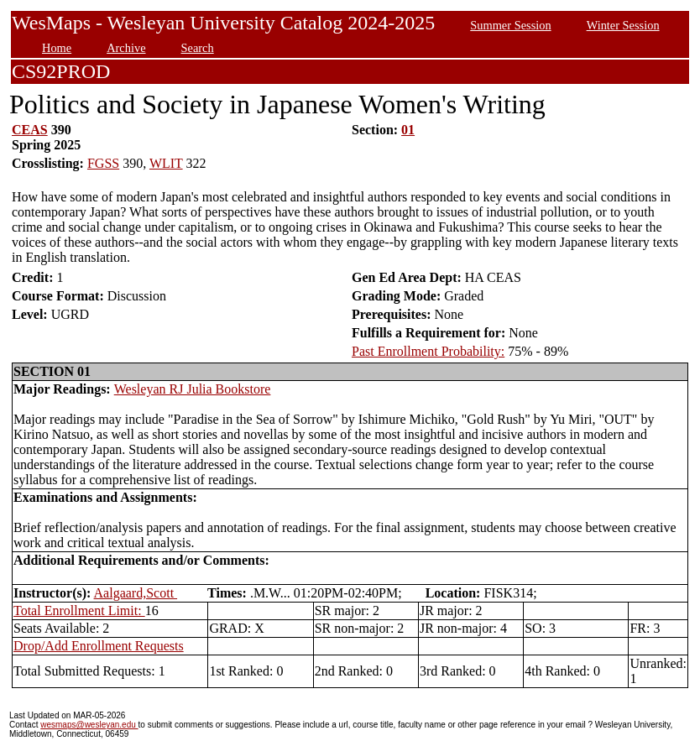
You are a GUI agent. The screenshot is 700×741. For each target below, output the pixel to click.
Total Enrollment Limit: (79, 611)
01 (408, 130)
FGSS (103, 163)
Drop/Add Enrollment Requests (99, 646)
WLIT (166, 163)
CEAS (30, 130)
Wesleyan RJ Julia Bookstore (193, 389)
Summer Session (510, 25)
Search (198, 48)
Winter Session (623, 25)
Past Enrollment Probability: (428, 351)
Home (57, 48)
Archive (126, 48)
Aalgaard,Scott (136, 593)
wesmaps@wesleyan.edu (89, 725)
